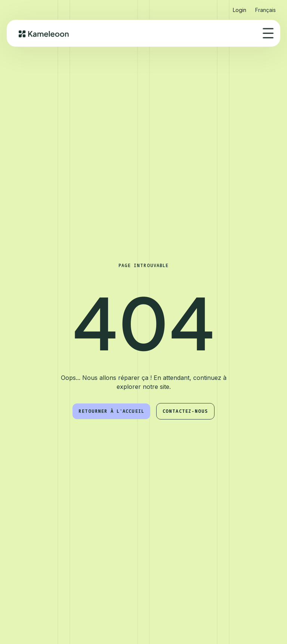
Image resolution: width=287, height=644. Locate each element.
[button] (266, 7)
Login (240, 10)
